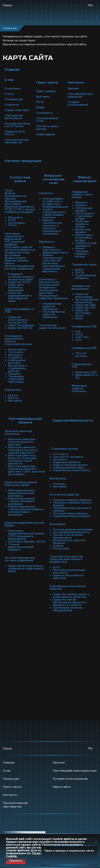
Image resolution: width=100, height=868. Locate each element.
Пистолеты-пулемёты (68, 457)
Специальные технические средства (68, 587)
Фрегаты (81, 203)
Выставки (43, 97)
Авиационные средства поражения (53, 297)
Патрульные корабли (84, 209)
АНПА (80, 273)
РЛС (78, 332)
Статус (9, 94)
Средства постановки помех (83, 313)
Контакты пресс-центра (48, 128)
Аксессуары (61, 548)
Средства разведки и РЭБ (19, 310)
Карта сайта (62, 787)
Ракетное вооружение (84, 295)
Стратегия (12, 105)
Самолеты (46, 193)
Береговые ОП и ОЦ (86, 376)
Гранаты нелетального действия (68, 577)
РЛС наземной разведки (15, 243)
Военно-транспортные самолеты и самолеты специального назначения (52, 227)
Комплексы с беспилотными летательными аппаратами (49, 283)
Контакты (10, 795)
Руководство (14, 99)
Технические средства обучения (52, 327)
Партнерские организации (14, 117)
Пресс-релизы (46, 91)
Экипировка (57, 524)
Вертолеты (47, 242)
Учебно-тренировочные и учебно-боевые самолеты (54, 213)
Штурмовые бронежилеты (71, 532)
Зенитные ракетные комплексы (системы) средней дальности (23, 450)
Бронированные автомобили (15, 203)
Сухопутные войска (20, 179)
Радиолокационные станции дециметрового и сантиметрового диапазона (26, 511)
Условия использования (78, 103)
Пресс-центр (12, 787)
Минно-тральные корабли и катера (82, 252)
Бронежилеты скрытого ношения (69, 542)
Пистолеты (16, 352)
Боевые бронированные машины (15, 196)
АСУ (78, 340)
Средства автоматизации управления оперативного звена (26, 568)
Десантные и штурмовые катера (84, 238)
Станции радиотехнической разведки (21, 547)
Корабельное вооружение (81, 287)
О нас (7, 770)
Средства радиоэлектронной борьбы (24, 524)
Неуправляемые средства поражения (54, 314)
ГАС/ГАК (82, 337)
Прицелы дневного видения (72, 500)
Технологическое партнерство (16, 141)
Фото (40, 102)
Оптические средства (64, 495)
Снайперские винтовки (17, 362)
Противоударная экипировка (73, 530)
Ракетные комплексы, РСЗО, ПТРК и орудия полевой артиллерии (20, 209)
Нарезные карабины (67, 462)
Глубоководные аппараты (86, 277)
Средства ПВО (85, 305)
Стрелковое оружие (18, 344)
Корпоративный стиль (47, 119)
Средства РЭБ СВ (20, 328)
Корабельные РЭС (84, 326)
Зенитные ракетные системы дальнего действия (22, 442)
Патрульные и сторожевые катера (85, 216)
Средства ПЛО (85, 308)
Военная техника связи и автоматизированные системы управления (19, 265)
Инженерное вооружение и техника (14, 339)
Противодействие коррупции (80, 95)
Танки (9, 191)
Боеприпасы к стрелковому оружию (17, 368)
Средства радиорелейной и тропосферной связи (20, 297)
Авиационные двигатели (48, 292)
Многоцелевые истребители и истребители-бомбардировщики (55, 203)
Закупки (73, 89)
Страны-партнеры (17, 110)
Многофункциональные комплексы (69, 571)
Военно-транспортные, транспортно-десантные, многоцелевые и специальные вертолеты (54, 263)
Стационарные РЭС (82, 365)
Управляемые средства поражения (52, 306)
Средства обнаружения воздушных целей (21, 484)
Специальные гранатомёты (72, 470)
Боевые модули (15, 258)
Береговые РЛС (86, 372)
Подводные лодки (84, 264)
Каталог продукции (23, 161)
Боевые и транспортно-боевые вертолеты (55, 250)
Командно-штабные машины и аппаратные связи (21, 277)
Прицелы (14, 374)
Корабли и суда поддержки (86, 244)
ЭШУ (56, 567)
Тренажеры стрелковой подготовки (16, 379)
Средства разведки (21, 325)
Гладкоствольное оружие (70, 465)
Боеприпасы (13, 390)
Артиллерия (16, 223)
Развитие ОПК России (15, 133)
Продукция (11, 779)
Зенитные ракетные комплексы (18, 432)
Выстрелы (15, 401)
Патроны (59, 484)
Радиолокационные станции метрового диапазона (21, 501)
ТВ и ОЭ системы (81, 355)
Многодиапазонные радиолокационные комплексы (21, 493)
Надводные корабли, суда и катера (82, 194)
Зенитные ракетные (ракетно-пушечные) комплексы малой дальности (22, 459)
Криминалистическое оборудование (68, 609)
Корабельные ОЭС (84, 348)
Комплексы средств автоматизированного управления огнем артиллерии (20, 251)
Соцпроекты (44, 113)
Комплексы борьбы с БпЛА (27, 542)
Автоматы (15, 355)
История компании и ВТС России (17, 125)
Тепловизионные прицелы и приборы (72, 509)
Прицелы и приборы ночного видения (72, 504)
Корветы (81, 205)
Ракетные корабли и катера (82, 224)
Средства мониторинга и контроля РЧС (18, 320)
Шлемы (58, 546)
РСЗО (12, 220)
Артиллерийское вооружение (87, 301)
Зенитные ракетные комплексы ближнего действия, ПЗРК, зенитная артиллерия (26, 470)
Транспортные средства (66, 556)
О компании (13, 89)
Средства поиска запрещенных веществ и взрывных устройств (70, 602)
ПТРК (12, 226)
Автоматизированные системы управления (20, 559)
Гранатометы (17, 349)
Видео (40, 107)
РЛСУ (79, 335)
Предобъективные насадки (72, 516)
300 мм (13, 398)
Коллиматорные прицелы (70, 513)
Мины (79, 318)
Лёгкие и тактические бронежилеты (68, 536)
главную (29, 44)
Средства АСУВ (19, 282)
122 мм (13, 395)
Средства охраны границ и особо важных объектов (71, 596)
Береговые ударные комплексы (79, 388)
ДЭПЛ (80, 270)
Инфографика (45, 134)
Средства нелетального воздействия (66, 561)
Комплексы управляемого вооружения (14, 236)
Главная (12, 70)
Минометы (15, 217)
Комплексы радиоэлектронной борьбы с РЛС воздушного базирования (26, 535)
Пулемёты (15, 358)
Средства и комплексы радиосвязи (16, 287)
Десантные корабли (83, 231)
